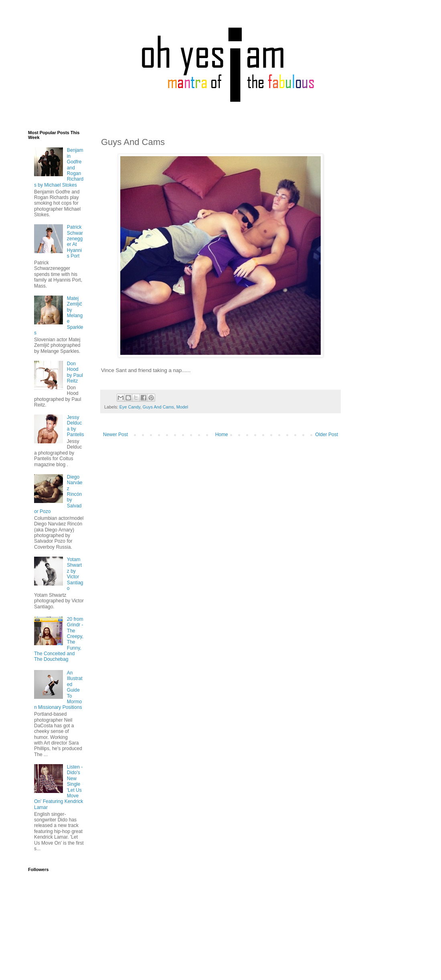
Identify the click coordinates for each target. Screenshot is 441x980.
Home (222, 435)
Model (182, 407)
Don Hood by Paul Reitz (75, 372)
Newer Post (115, 435)
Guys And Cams (158, 407)
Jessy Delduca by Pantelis (76, 426)
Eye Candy (130, 407)
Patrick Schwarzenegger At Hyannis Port (75, 241)
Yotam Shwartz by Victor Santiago (75, 574)
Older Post (327, 435)
